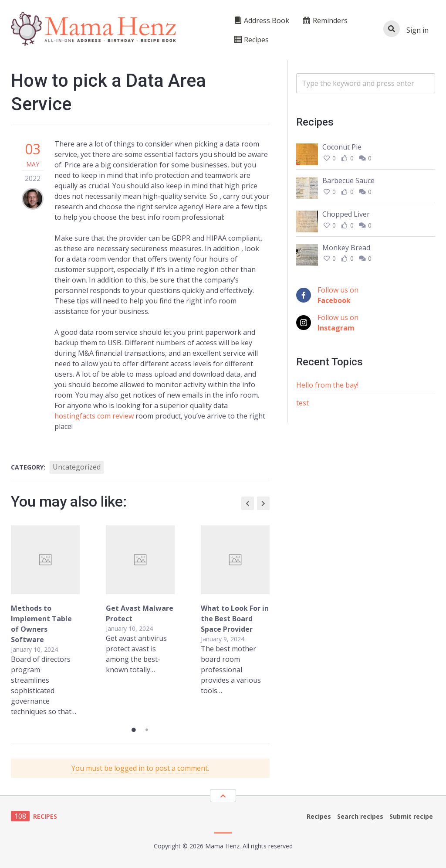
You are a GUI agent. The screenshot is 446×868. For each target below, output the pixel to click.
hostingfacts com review (94, 416)
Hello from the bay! (327, 385)
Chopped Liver (346, 214)
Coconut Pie (342, 147)
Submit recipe (411, 816)
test (302, 403)
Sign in (417, 30)
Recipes (319, 816)
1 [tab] (134, 730)
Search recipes (360, 816)
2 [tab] (147, 730)
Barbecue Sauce (348, 180)
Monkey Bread (346, 248)
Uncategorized (77, 467)
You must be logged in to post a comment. (140, 768)
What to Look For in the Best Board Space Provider (235, 619)
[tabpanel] (140, 621)
